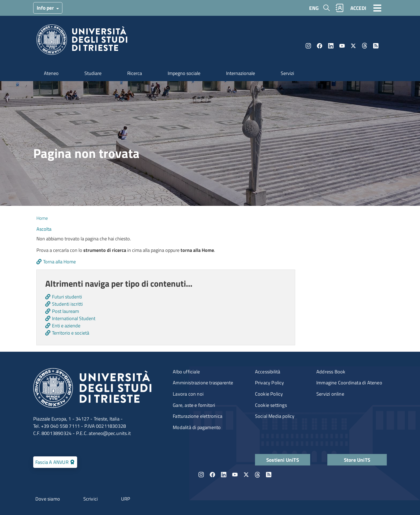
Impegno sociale (184, 73)
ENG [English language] (314, 8)
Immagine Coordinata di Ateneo (349, 383)
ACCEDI (358, 8)
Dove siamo (48, 499)
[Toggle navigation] (377, 8)
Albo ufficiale (186, 372)
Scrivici (91, 499)
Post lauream (65, 311)
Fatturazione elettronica (198, 416)
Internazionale (241, 73)
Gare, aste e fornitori (194, 405)
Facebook (320, 46)
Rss (376, 46)
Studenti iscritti (67, 304)
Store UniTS (357, 460)
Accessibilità (268, 372)
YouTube (342, 46)
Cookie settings (271, 405)
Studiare (93, 73)
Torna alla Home (59, 262)
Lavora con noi (188, 394)
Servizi (287, 73)
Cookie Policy (269, 394)
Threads (365, 46)
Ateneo (51, 73)
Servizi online (330, 394)
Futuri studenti (67, 297)
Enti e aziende (66, 326)
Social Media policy (275, 416)
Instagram (308, 46)
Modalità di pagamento (197, 427)
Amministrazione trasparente (203, 383)
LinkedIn (331, 46)
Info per (46, 8)
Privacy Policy (270, 383)
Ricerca (135, 73)
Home (42, 218)
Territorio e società (71, 333)
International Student (74, 318)
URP (126, 499)
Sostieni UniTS (283, 460)
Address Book (331, 372)
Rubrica (340, 8)
